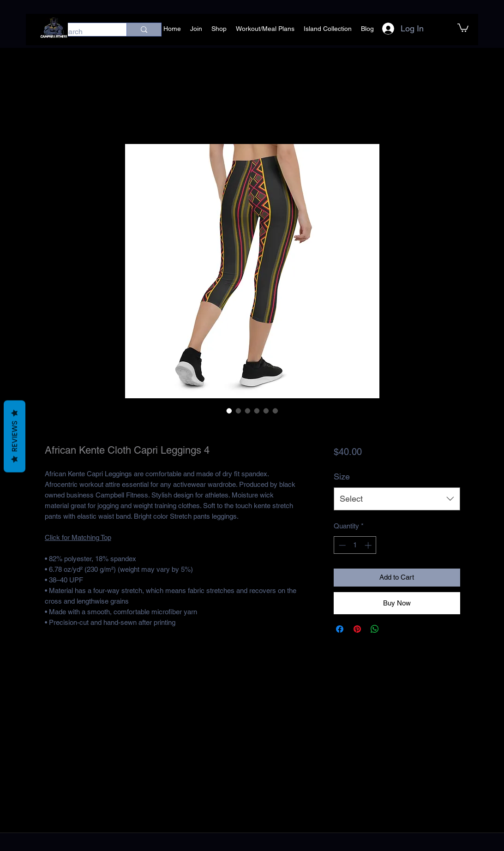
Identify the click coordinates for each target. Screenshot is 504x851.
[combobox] (397, 499)
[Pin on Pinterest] (357, 629)
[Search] (83, 32)
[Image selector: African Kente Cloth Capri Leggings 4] (229, 411)
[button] (463, 27)
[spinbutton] (355, 545)
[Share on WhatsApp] (375, 629)
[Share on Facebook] (340, 629)
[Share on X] (392, 629)
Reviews (15, 437)
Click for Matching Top (78, 537)
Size (342, 476)
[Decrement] (341, 545)
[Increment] (369, 545)
